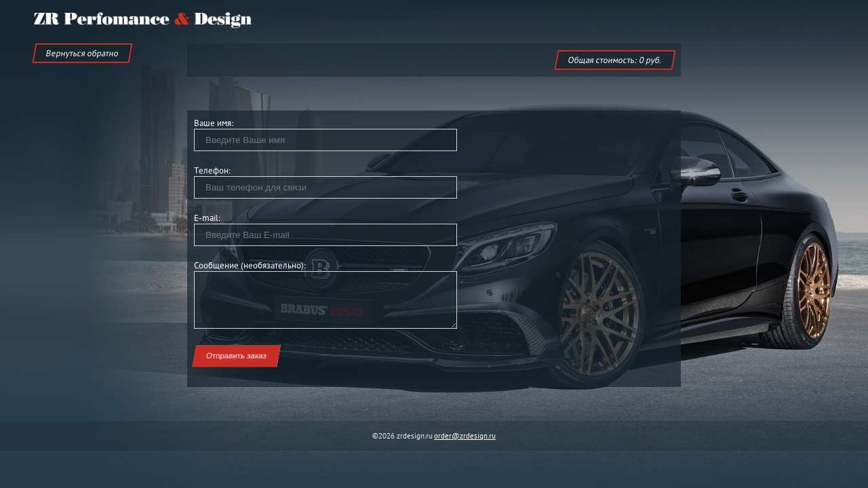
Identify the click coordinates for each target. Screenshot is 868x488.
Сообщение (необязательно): (250, 265)
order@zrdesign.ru (465, 436)
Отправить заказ (236, 356)
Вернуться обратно (83, 53)
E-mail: (208, 218)
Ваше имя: (214, 123)
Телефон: (213, 170)
